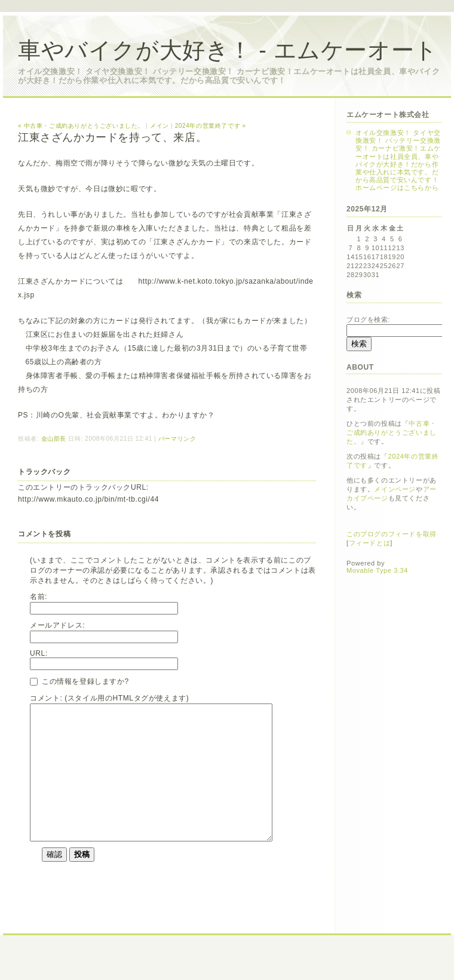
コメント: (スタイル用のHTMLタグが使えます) (109, 698)
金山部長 (54, 439)
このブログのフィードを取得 (392, 534)
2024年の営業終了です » (211, 126)
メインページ (395, 489)
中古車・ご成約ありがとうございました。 (392, 432)
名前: (39, 597)
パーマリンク (177, 439)
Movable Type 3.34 (377, 570)
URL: (39, 653)
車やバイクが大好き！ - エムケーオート (228, 50)
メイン (159, 126)
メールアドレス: (57, 625)
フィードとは (370, 543)
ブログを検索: (368, 320)
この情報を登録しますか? (79, 681)
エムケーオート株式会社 (388, 115)
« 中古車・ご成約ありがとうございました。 (81, 126)
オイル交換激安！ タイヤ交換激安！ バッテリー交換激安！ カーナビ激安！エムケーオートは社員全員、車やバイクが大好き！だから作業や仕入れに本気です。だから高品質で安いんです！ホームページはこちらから (398, 160)
